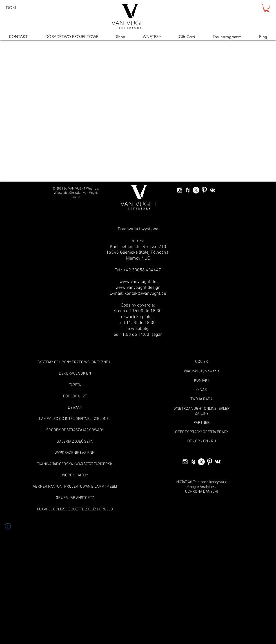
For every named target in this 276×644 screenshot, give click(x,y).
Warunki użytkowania (202, 371)
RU (213, 441)
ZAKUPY (202, 414)
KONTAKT (202, 381)
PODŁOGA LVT (75, 396)
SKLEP (224, 409)
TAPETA (75, 385)
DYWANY (75, 408)
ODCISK (202, 362)
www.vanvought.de (138, 282)
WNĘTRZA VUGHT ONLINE (195, 409)
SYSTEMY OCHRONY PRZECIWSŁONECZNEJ (74, 362)
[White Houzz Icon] (188, 190)
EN (205, 441)
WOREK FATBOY (75, 475)
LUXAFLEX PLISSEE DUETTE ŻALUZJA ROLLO (75, 509)
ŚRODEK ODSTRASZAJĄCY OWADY (75, 430)
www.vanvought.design (138, 288)
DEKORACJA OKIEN (75, 374)
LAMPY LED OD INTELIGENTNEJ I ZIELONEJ (75, 419)
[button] (266, 8)
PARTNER (202, 423)
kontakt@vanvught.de (145, 294)
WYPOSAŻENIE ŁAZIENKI (75, 453)
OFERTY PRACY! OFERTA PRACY (202, 432)
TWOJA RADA (202, 399)
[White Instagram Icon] (180, 190)
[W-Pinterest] (204, 190)
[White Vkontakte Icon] (212, 190)
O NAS (202, 390)
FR (198, 441)
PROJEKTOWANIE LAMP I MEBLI (91, 487)
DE (190, 441)
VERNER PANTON (48, 487)
